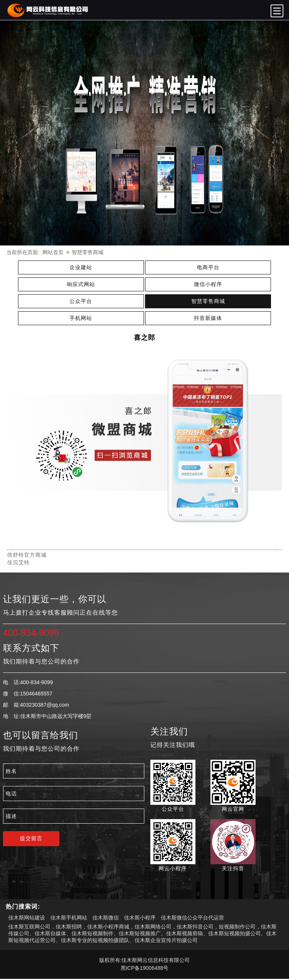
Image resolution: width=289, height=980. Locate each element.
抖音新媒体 (208, 318)
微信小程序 (208, 284)
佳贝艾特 (18, 562)
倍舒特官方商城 (27, 555)
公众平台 (81, 301)
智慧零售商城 (88, 252)
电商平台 (208, 267)
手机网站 (81, 318)
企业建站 (81, 267)
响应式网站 (81, 284)
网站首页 (53, 252)
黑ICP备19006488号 (145, 968)
